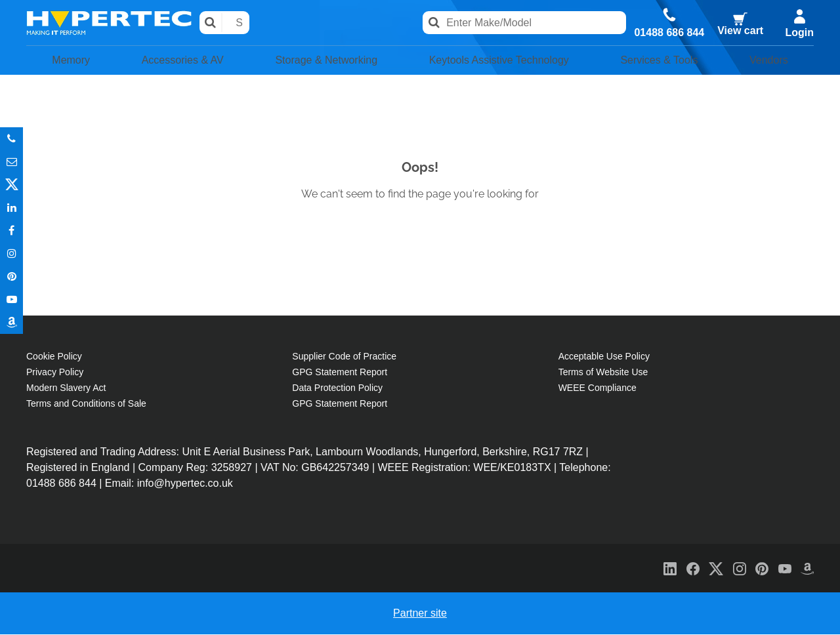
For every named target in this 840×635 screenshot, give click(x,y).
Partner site (420, 614)
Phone (11, 139)
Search (212, 23)
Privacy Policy (55, 373)
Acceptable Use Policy (604, 357)
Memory (66, 60)
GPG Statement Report (340, 373)
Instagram (11, 254)
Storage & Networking (318, 60)
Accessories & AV (173, 60)
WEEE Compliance (598, 388)
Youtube (11, 299)
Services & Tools (669, 60)
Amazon (11, 322)
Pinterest (11, 277)
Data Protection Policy (337, 388)
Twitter (11, 185)
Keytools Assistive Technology (501, 60)
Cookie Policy (54, 357)
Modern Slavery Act (66, 388)
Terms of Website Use (603, 373)
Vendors (773, 60)
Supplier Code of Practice (344, 357)
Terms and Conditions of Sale (86, 404)
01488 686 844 (668, 32)
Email (11, 162)
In (11, 208)
